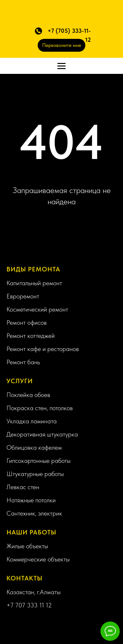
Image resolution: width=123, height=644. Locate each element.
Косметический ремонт (37, 309)
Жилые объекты (27, 546)
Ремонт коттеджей (31, 336)
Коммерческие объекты (38, 559)
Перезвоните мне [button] (62, 45)
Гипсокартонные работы (38, 461)
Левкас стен (23, 487)
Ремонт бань (23, 362)
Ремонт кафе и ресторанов (43, 349)
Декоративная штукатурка (42, 434)
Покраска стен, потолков (40, 408)
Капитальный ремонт (34, 283)
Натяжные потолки (31, 500)
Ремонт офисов (27, 322)
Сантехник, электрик (34, 513)
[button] (38, 31)
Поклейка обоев (28, 395)
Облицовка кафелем (34, 447)
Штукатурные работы (35, 474)
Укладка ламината (32, 421)
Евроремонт (23, 296)
